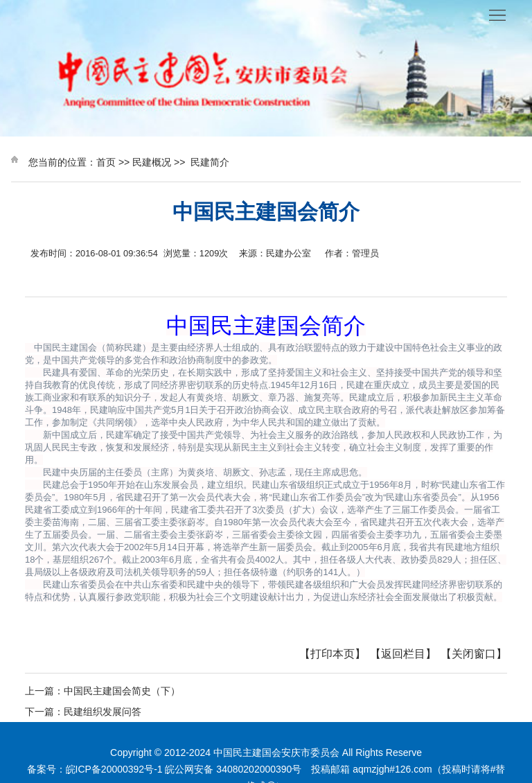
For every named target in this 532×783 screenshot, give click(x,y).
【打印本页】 (332, 654)
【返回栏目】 (403, 654)
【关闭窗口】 (474, 654)
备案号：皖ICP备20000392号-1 (95, 769)
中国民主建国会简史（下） (122, 691)
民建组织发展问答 (103, 712)
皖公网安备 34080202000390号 (233, 769)
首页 (106, 162)
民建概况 (152, 162)
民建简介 (210, 162)
